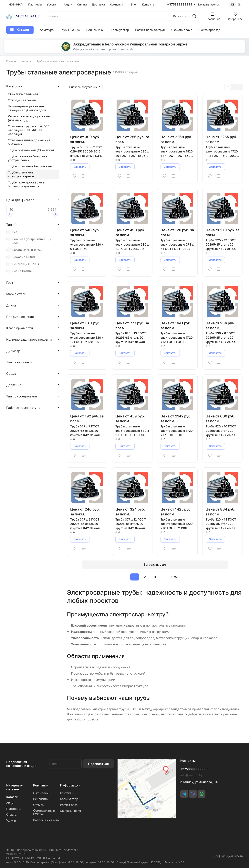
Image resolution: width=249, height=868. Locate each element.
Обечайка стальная (23, 94)
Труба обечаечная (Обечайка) (31, 150)
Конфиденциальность (228, 856)
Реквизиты (41, 799)
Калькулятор (69, 799)
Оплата (11, 815)
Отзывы (39, 805)
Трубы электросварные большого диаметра (26, 184)
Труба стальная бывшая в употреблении (28, 158)
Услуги (11, 820)
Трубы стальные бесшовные (30, 166)
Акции (11, 803)
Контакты (67, 793)
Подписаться (98, 764)
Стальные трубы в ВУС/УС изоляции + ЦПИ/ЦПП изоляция (28, 130)
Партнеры (13, 809)
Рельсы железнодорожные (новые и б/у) (29, 118)
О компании (42, 793)
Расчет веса (69, 805)
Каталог (12, 797)
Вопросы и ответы (46, 820)
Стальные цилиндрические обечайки (29, 142)
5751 (175, 577)
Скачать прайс (70, 811)
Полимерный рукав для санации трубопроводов (27, 108)
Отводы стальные (22, 100)
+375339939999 (180, 5)
